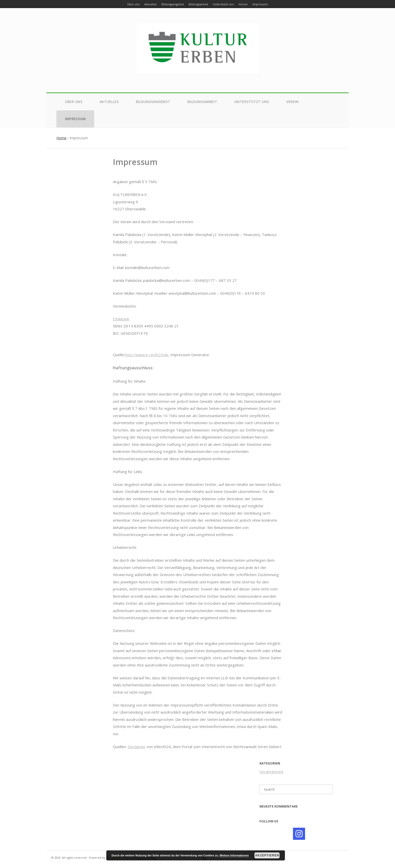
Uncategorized (271, 772)
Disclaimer (137, 747)
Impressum (75, 119)
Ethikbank (121, 319)
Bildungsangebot (153, 102)
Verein (292, 102)
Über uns (74, 102)
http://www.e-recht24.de (146, 355)
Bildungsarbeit (202, 102)
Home (61, 138)
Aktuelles (109, 102)
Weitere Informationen (234, 855)
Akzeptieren (267, 855)
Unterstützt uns (252, 102)
